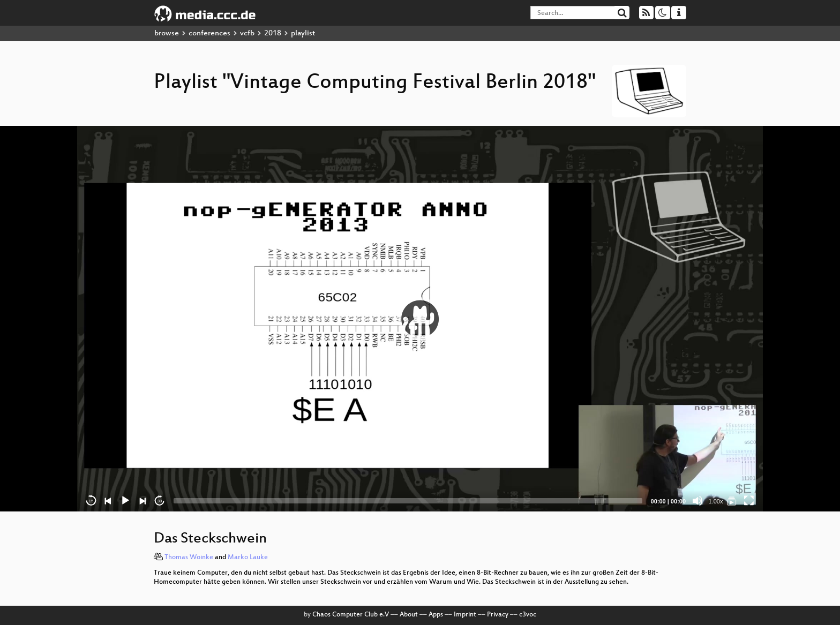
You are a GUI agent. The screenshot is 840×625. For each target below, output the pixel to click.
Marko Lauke (248, 558)
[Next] (142, 501)
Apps (436, 615)
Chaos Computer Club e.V (351, 615)
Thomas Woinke (189, 558)
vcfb (247, 33)
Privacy (498, 615)
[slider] (408, 501)
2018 (273, 33)
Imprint (465, 615)
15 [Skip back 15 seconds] (91, 501)
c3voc (528, 615)
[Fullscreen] (749, 501)
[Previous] (108, 501)
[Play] (125, 501)
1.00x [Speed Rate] (716, 501)
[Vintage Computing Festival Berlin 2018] (732, 501)
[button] (420, 319)
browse (167, 33)
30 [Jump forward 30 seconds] (160, 501)
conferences (209, 33)
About (409, 615)
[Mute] (697, 501)
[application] (420, 319)
